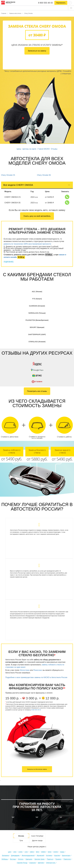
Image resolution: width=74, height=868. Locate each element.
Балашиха (5, 855)
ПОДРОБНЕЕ (9, 262)
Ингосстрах (25, 670)
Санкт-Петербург (37, 836)
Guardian (37, 306)
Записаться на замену (37, 51)
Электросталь (51, 863)
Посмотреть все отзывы (37, 391)
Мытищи (13, 859)
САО (26, 852)
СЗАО (20, 852)
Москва (21, 836)
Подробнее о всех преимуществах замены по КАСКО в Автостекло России (37, 677)
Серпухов (32, 863)
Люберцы (5, 859)
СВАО (32, 852)
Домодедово (15, 855)
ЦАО (10, 852)
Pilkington (37, 320)
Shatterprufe (37, 334)
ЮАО (50, 852)
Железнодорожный (28, 855)
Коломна (49, 855)
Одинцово (29, 859)
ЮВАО (43, 852)
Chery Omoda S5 (44, 175)
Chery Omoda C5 (8, 175)
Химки (62, 852)
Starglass (37, 342)
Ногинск (21, 859)
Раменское (67, 859)
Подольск (50, 859)
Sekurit (37, 327)
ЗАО (15, 852)
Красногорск (66, 855)
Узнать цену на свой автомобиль (37, 216)
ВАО (38, 852)
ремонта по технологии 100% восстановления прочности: (28, 244)
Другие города (37, 841)
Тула (21, 841)
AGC (37, 292)
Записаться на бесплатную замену (37, 769)
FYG (37, 299)
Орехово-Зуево (40, 859)
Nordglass (37, 313)
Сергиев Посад (22, 863)
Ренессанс (38, 670)
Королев (57, 855)
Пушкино (58, 859)
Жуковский (40, 855)
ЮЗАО (56, 852)
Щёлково (41, 863)
